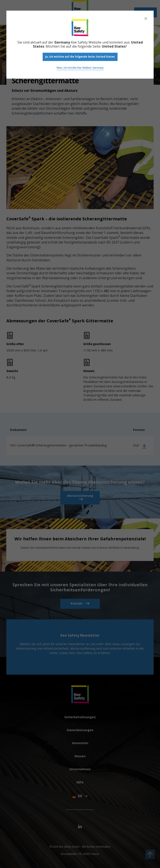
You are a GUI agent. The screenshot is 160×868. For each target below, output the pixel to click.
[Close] (146, 18)
